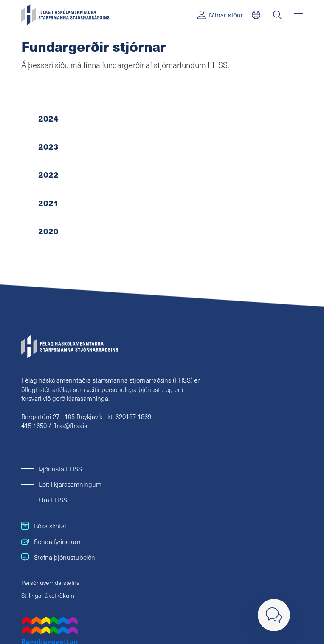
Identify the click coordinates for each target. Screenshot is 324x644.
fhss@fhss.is (70, 425)
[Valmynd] (299, 15)
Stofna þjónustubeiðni (59, 557)
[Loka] (274, 615)
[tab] (162, 119)
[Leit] (277, 15)
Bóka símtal (44, 526)
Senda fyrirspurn (51, 541)
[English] (256, 15)
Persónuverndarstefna (50, 583)
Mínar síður (220, 15)
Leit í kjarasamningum (70, 484)
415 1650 (34, 425)
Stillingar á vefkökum (48, 595)
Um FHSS (53, 500)
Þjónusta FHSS (61, 469)
